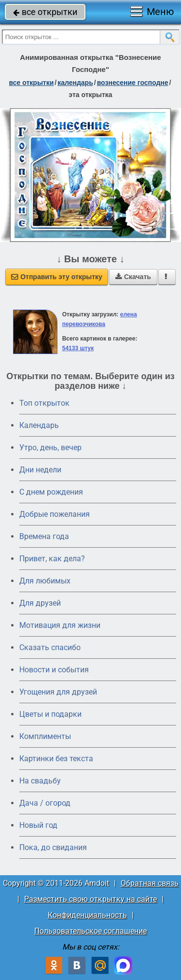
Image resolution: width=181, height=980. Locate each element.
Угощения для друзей (58, 692)
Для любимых (45, 581)
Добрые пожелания (55, 514)
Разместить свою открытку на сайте (90, 899)
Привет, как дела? (52, 559)
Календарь (75, 83)
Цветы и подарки (50, 714)
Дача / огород (45, 803)
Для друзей (40, 603)
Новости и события (54, 670)
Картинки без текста (56, 759)
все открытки (45, 12)
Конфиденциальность (87, 915)
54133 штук (78, 348)
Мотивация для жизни (60, 625)
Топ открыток (44, 403)
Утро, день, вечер (50, 447)
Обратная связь (150, 883)
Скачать (133, 277)
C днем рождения (51, 492)
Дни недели (40, 470)
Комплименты (45, 736)
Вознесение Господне (133, 83)
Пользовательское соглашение (90, 931)
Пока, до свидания (53, 847)
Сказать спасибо (50, 647)
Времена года (44, 536)
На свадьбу (40, 781)
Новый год (38, 825)
